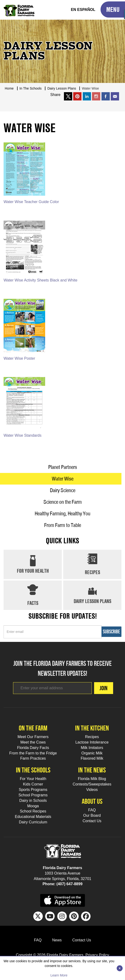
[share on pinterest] (77, 96)
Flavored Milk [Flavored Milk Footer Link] (92, 758)
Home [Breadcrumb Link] (9, 88)
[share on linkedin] (87, 96)
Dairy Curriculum (33, 822)
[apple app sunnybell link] (63, 900)
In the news (92, 770)
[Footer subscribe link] (52, 688)
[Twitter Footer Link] (38, 916)
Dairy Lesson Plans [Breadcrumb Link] (62, 88)
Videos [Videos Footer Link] (92, 790)
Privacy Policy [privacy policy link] (97, 955)
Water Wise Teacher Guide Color (31, 202)
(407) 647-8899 (70, 884)
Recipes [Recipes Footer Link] (92, 737)
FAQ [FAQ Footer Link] (92, 810)
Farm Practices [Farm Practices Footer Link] (33, 758)
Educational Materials (33, 817)
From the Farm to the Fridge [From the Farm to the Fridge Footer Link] (33, 753)
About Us (92, 801)
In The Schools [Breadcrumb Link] (31, 88)
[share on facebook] (106, 96)
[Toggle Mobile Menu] (113, 9)
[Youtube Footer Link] (50, 916)
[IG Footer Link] (62, 916)
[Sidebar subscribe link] (53, 632)
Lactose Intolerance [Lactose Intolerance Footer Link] (92, 742)
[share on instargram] (96, 96)
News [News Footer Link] (57, 940)
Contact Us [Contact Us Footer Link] (92, 821)
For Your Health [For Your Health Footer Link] (33, 779)
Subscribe (111, 631)
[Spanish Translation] (83, 10)
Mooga (33, 806)
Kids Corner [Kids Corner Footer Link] (33, 784)
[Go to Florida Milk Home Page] (19, 7)
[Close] (120, 968)
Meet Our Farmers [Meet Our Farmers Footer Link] (33, 737)
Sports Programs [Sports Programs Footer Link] (33, 790)
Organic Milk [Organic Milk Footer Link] (92, 753)
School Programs (33, 795)
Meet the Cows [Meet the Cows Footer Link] (33, 742)
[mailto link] (115, 96)
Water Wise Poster (19, 358)
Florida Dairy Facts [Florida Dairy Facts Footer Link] (33, 748)
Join (103, 688)
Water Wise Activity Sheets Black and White (41, 280)
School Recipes (33, 811)
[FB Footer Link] (86, 916)
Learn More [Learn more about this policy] (59, 975)
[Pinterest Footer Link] (74, 916)
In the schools (33, 770)
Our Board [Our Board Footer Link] (92, 815)
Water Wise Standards (22, 435)
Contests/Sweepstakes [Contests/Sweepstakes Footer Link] (92, 784)
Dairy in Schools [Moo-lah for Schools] (33, 801)
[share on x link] (68, 96)
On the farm (33, 728)
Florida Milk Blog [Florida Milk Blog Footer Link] (92, 779)
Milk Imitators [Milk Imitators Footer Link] (92, 748)
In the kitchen (92, 728)
